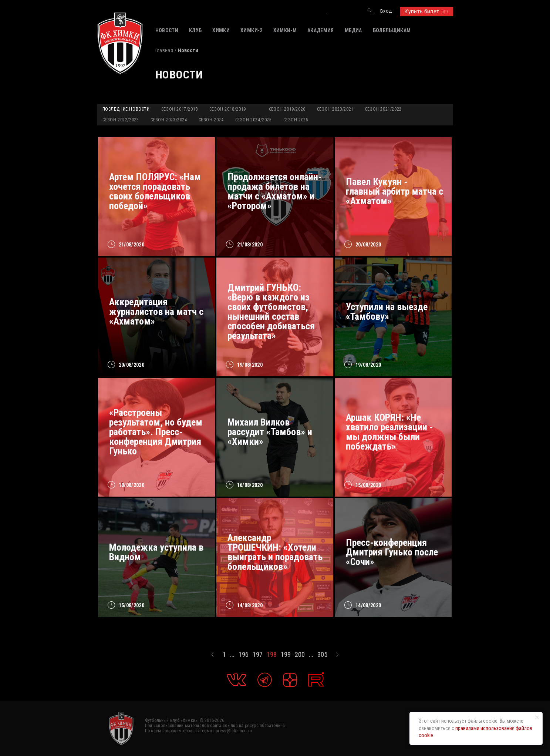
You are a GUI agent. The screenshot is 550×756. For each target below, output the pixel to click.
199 (286, 655)
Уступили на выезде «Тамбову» (387, 312)
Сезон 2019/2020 (287, 109)
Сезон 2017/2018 (180, 109)
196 (244, 655)
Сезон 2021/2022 (383, 109)
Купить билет (426, 11)
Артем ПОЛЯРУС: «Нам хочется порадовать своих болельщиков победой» (155, 191)
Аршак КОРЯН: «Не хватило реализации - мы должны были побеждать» (389, 432)
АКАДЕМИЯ (321, 30)
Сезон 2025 (296, 120)
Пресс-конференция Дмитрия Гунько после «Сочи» (392, 552)
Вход (386, 11)
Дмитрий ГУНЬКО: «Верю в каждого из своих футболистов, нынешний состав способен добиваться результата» (271, 312)
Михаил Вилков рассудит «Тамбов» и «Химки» (270, 432)
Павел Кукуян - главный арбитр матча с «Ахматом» (394, 191)
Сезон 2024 (211, 120)
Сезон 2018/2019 (228, 109)
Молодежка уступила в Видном (156, 552)
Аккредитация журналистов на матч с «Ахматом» (156, 312)
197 (258, 655)
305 (322, 655)
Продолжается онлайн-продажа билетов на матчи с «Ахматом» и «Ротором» (275, 191)
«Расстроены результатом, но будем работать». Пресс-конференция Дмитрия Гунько (156, 432)
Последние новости (126, 109)
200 (300, 655)
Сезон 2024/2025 (254, 120)
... (232, 655)
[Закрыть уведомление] (537, 718)
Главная (164, 50)
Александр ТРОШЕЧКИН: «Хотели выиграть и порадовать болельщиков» (275, 552)
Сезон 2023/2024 (169, 120)
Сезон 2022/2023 (121, 120)
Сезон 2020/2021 (335, 109)
